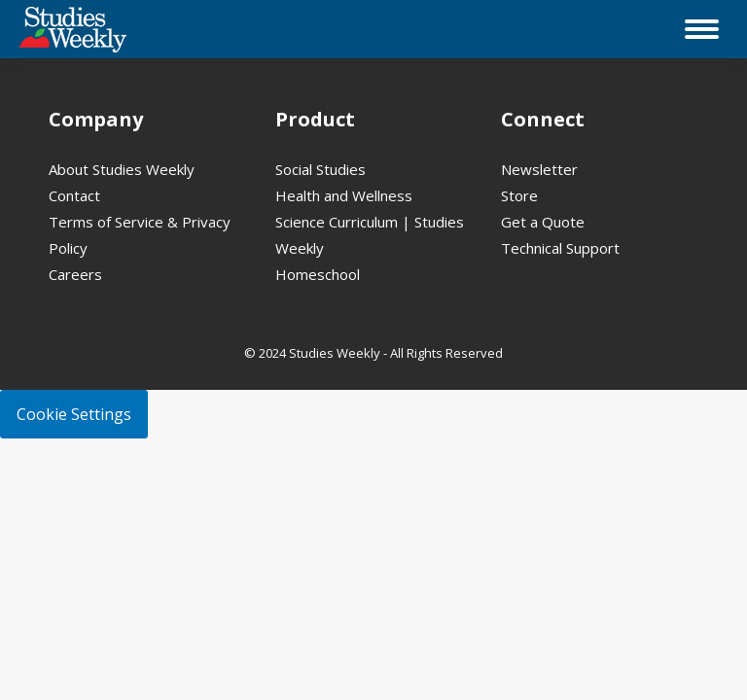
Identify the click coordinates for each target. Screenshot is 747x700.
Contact (74, 195)
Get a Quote (543, 222)
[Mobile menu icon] (702, 29)
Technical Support (560, 248)
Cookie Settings (74, 414)
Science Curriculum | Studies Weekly (370, 235)
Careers (75, 274)
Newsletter (539, 169)
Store (519, 195)
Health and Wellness (344, 195)
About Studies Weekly (122, 169)
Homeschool (318, 274)
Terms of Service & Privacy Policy (140, 235)
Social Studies (320, 169)
